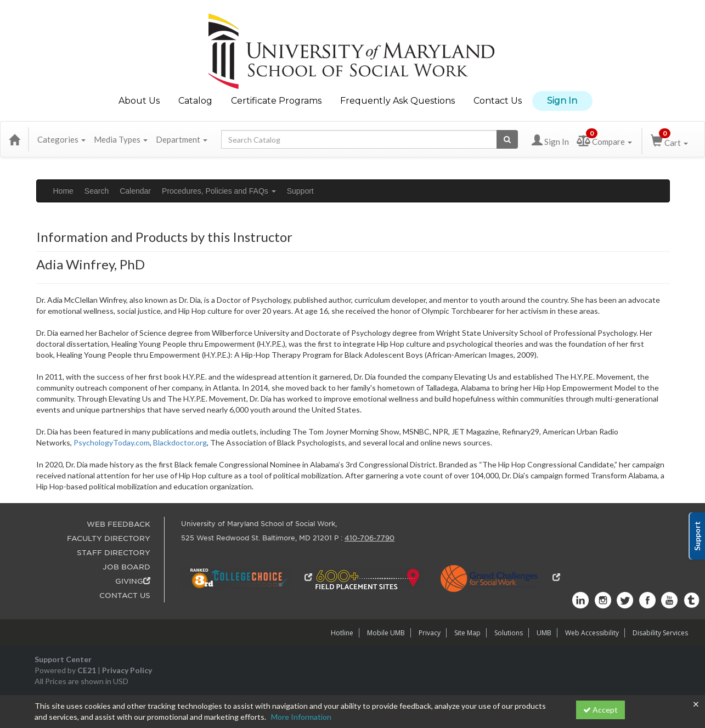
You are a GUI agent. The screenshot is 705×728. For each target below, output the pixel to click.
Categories (61, 139)
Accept (600, 710)
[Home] (14, 139)
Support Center (63, 659)
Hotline (342, 633)
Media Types (121, 139)
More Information (301, 717)
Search (97, 191)
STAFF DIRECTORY (114, 553)
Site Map (467, 633)
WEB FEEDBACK (119, 524)
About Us (139, 101)
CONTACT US (125, 596)
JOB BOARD (126, 567)
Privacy (430, 633)
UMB (544, 633)
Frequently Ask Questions (397, 101)
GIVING (133, 581)
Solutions (509, 633)
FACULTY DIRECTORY (109, 538)
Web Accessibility (592, 633)
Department (182, 139)
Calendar (135, 191)
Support (300, 191)
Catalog (195, 101)
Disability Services (660, 633)
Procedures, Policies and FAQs (219, 191)
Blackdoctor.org (180, 442)
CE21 (87, 670)
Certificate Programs (276, 101)
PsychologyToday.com (112, 442)
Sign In (562, 101)
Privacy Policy (127, 670)
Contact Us (498, 101)
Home (63, 191)
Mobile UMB (386, 633)
